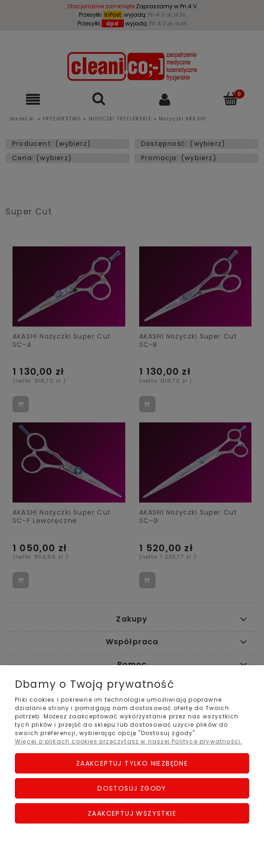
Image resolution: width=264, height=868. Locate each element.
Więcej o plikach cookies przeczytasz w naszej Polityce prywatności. (129, 741)
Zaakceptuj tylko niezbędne (132, 763)
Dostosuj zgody (132, 788)
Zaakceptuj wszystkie (132, 813)
